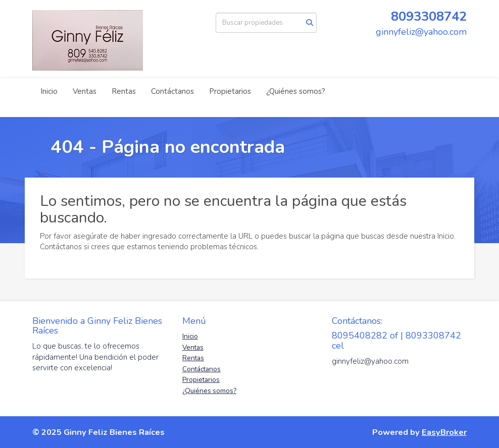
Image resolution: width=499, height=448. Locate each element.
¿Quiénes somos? (296, 91)
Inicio (49, 91)
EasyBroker (444, 432)
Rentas (124, 91)
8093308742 (429, 16)
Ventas (85, 91)
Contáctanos (172, 91)
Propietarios (230, 91)
